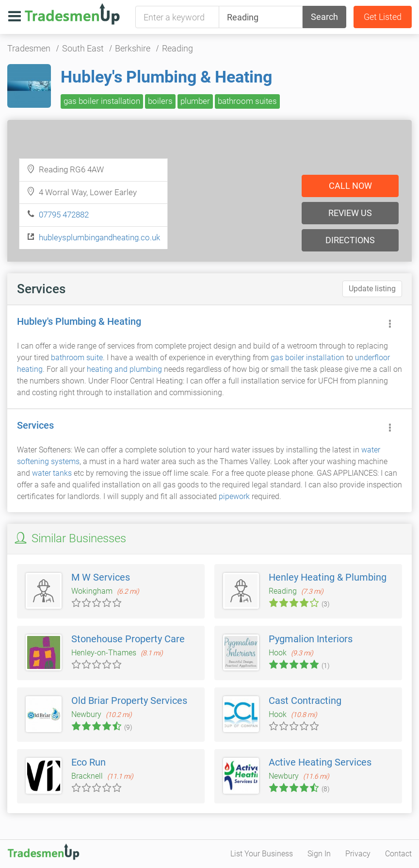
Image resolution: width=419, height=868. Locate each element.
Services (35, 425)
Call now (350, 186)
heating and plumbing (124, 369)
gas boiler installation (102, 101)
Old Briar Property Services (129, 701)
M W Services (101, 577)
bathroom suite (77, 358)
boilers (160, 101)
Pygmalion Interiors (311, 639)
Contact (398, 854)
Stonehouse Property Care (128, 639)
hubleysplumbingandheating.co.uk (99, 237)
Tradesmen (29, 48)
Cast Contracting (305, 701)
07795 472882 (64, 215)
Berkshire (133, 48)
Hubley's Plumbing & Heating (166, 77)
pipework (234, 496)
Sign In (319, 854)
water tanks (52, 473)
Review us (350, 213)
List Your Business (262, 854)
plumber (195, 101)
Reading (177, 48)
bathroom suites (247, 101)
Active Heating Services (320, 762)
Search (324, 17)
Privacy (358, 854)
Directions (350, 240)
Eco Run (89, 762)
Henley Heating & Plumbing (328, 577)
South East (83, 48)
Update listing (372, 289)
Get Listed (383, 17)
